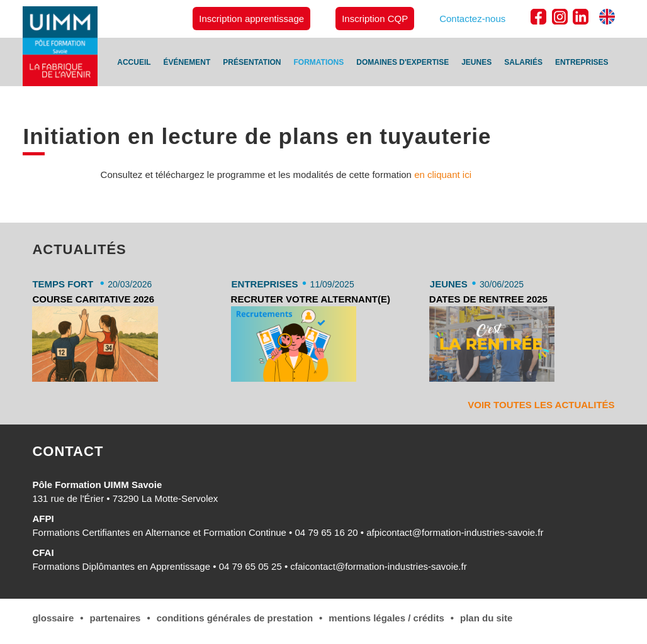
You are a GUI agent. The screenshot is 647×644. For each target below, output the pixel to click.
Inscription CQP (375, 19)
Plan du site (486, 618)
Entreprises (582, 62)
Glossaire (53, 618)
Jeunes (476, 62)
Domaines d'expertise (402, 62)
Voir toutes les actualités (541, 405)
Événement (187, 62)
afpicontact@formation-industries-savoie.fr (455, 532)
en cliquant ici (443, 175)
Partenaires (115, 618)
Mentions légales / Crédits (386, 618)
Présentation (252, 62)
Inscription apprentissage (251, 19)
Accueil (134, 62)
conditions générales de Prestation (235, 618)
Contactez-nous (472, 19)
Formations (319, 62)
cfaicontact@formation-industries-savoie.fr (378, 566)
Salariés (523, 62)
